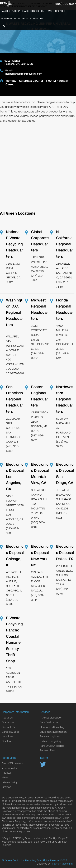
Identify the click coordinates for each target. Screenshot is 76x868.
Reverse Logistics (50, 736)
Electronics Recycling (52, 727)
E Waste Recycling (50, 741)
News (5, 777)
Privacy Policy (9, 782)
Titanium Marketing (62, 864)
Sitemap (6, 787)
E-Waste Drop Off (56, 11)
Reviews (6, 773)
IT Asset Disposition (33, 11)
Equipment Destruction (53, 732)
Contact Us (37, 19)
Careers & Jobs (11, 732)
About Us (7, 718)
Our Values (8, 722)
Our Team (7, 741)
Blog (17, 19)
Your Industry (9, 768)
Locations (7, 736)
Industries (7, 19)
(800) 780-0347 (66, 4)
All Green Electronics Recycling (19, 860)
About (25, 19)
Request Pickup (49, 751)
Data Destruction (11, 11)
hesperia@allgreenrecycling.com (24, 74)
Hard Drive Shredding (52, 746)
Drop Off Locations (13, 763)
